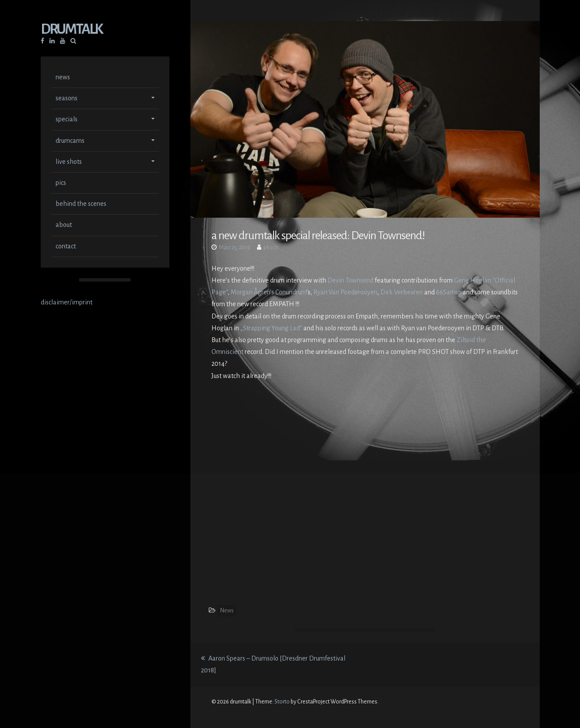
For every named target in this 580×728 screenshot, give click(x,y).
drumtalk (71, 29)
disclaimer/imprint (67, 302)
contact (66, 246)
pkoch (271, 247)
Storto (282, 702)
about (64, 225)
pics (61, 183)
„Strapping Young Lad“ (271, 328)
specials (67, 119)
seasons (67, 98)
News (227, 611)
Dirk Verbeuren (402, 292)
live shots (69, 162)
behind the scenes (81, 204)
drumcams (70, 141)
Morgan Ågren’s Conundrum (269, 292)
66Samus (449, 292)
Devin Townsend (350, 280)
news (63, 77)
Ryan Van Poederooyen (345, 292)
